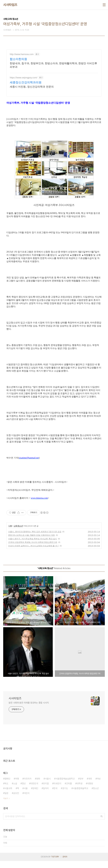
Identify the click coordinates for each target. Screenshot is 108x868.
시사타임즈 (10, 5)
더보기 (6, 806)
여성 (99, 786)
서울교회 (8, 795)
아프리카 (28, 786)
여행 (17, 786)
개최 (90, 786)
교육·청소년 (18, 533)
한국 (55, 795)
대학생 (79, 791)
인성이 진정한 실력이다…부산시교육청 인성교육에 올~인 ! (33, 553)
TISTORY (55, 864)
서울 (26, 795)
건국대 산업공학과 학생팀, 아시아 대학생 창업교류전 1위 (33, 549)
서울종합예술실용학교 (65, 786)
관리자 (65, 864)
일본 (6, 800)
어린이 (27, 800)
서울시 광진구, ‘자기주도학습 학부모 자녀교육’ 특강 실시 (33, 546)
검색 (102, 823)
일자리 (46, 795)
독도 (6, 791)
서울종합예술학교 (80, 795)
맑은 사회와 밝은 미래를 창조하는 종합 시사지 (29, 710)
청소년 (96, 795)
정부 (81, 786)
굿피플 (69, 791)
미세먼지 (57, 791)
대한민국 (34, 791)
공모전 (16, 800)
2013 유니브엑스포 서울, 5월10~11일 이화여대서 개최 (31, 542)
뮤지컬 (46, 791)
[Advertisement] (54, 78)
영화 (38, 786)
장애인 (35, 795)
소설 (15, 791)
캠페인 (7, 786)
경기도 (65, 795)
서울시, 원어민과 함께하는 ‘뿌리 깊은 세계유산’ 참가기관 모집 (35, 539)
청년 (24, 791)
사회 (10, 533)
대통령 (90, 791)
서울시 (48, 786)
